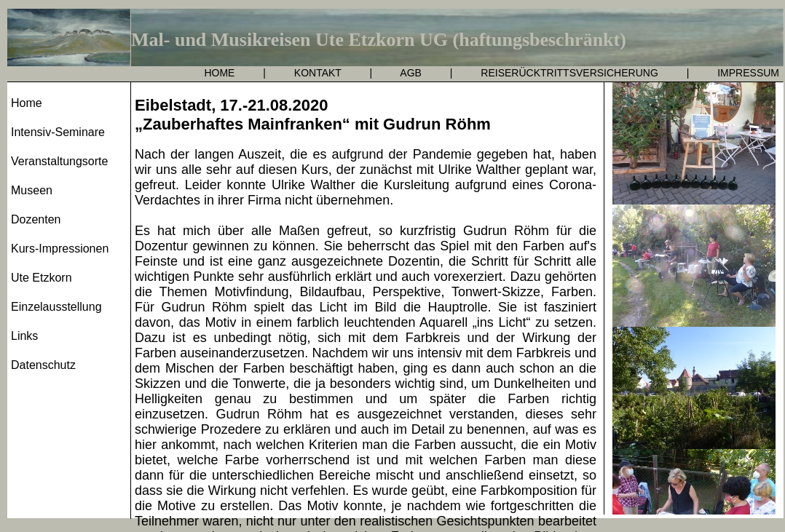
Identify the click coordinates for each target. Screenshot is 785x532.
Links (24, 336)
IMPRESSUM (748, 73)
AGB (411, 73)
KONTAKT (318, 73)
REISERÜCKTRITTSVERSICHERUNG (569, 73)
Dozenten (36, 219)
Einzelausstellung (56, 307)
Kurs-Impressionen (60, 249)
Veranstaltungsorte (59, 161)
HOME (219, 73)
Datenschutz (43, 365)
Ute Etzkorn (42, 278)
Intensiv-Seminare (58, 132)
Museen (32, 190)
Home (27, 103)
